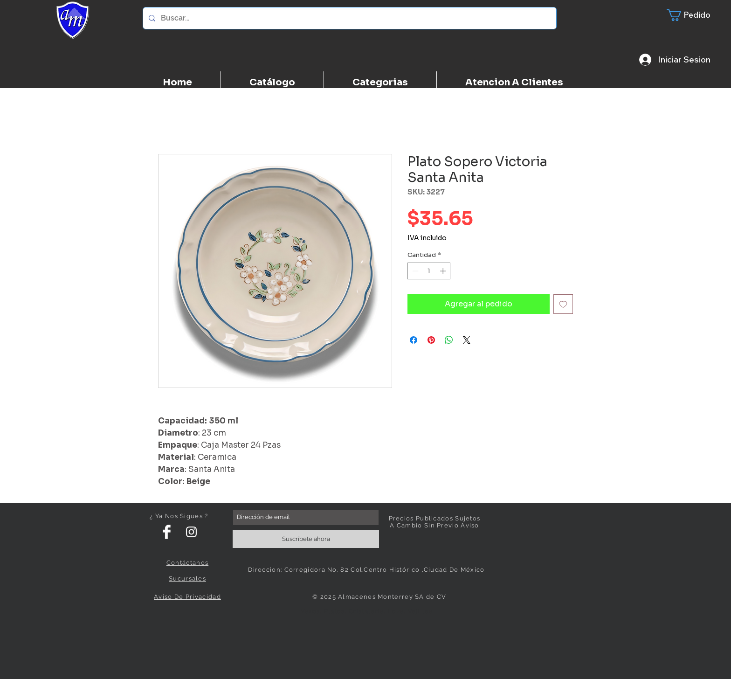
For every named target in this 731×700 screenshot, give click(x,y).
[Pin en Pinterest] (431, 340)
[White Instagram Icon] (191, 532)
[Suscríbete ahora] (306, 539)
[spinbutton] (429, 271)
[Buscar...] (349, 18)
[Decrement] (414, 271)
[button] (694, 15)
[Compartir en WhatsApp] (449, 340)
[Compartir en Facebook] (414, 340)
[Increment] (444, 271)
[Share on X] (467, 340)
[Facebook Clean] (167, 532)
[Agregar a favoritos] (563, 304)
